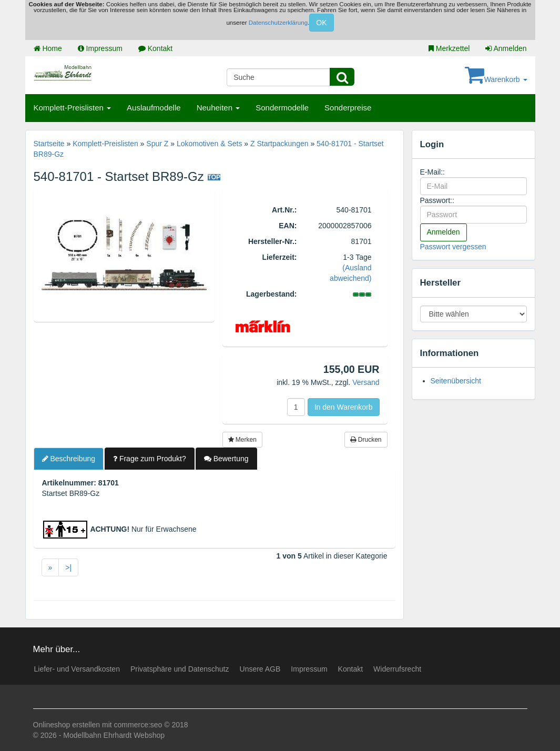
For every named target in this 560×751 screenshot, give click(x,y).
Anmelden (506, 48)
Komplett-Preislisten (73, 108)
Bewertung (226, 459)
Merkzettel (449, 48)
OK (321, 23)
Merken (242, 440)
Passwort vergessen (453, 247)
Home (48, 48)
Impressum (100, 48)
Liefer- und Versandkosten (77, 669)
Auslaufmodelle (154, 108)
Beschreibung (69, 459)
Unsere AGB (260, 669)
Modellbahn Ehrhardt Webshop (114, 735)
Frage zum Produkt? (150, 459)
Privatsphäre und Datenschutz (180, 669)
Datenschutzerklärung (278, 23)
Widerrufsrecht (397, 669)
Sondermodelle (282, 108)
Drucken (366, 440)
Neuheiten (218, 108)
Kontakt (155, 48)
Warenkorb (496, 79)
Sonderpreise (348, 108)
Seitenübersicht (456, 381)
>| (68, 567)
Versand (366, 382)
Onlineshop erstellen (67, 725)
